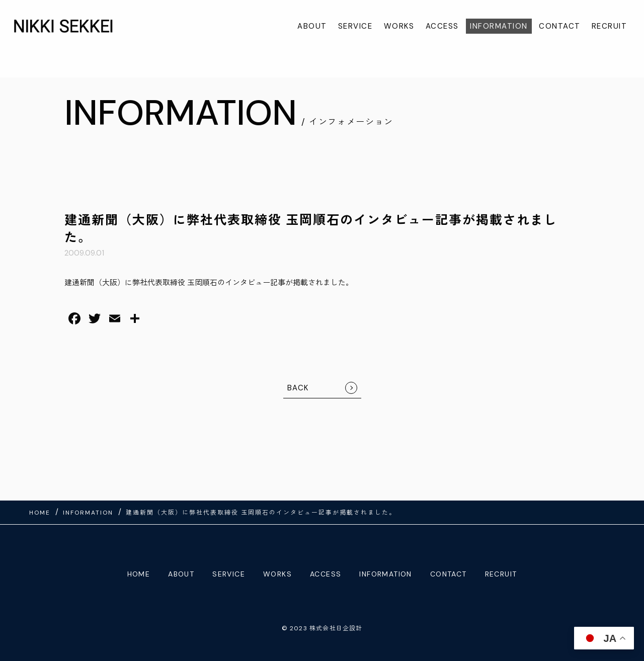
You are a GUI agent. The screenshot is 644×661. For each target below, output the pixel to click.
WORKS (399, 26)
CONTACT (560, 26)
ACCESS (442, 26)
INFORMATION (499, 26)
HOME (139, 574)
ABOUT (312, 26)
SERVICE (355, 26)
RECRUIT (610, 26)
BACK (298, 388)
